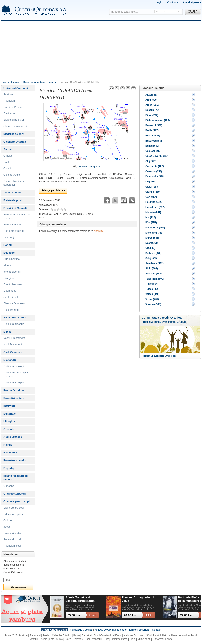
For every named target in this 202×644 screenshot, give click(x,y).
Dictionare (10, 360)
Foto (52, 639)
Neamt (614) (152, 243)
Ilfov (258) (151, 223)
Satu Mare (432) (154, 263)
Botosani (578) (154, 125)
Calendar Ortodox (15, 142)
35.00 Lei (74, 615)
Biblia (7, 332)
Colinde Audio (12, 175)
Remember (10, 452)
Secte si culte (11, 297)
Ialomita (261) (153, 212)
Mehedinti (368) (154, 233)
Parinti (8, 245)
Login (159, 2)
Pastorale (9, 113)
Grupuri (181, 322)
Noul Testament (13, 344)
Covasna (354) (154, 171)
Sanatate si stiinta (15, 318)
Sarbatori (9, 149)
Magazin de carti (14, 134)
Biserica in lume (13, 224)
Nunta (59, 639)
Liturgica (8, 278)
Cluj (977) (151, 161)
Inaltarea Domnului (134, 635)
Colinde (8, 168)
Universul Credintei (16, 88)
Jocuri (7, 527)
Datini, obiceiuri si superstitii (14, 183)
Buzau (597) (152, 146)
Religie (8, 445)
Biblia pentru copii (14, 508)
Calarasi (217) (153, 151)
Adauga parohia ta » (53, 190)
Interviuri (9, 406)
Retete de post (13, 200)
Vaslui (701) (152, 299)
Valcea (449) (152, 294)
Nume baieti (144, 639)
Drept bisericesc (13, 284)
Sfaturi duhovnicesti (15, 126)
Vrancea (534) (153, 304)
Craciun (8, 156)
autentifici (99, 231)
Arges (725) (152, 105)
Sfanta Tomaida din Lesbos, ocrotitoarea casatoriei (80, 599)
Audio (44, 639)
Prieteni (146, 322)
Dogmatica (10, 291)
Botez (68, 639)
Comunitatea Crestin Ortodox (162, 318)
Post (106, 639)
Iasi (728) (151, 217)
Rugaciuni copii (12, 546)
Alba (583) (151, 95)
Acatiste (8, 94)
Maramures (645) (155, 228)
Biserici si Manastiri (16, 208)
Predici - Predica (13, 107)
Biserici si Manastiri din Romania (40, 82)
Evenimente (169, 322)
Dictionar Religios (14, 383)
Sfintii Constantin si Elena (108, 635)
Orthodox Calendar (163, 639)
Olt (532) (150, 248)
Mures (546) (152, 238)
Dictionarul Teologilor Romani (16, 374)
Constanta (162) (155, 166)
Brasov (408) (153, 136)
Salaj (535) (151, 258)
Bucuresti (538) (154, 141)
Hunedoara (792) (155, 207)
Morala (8, 265)
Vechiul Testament (14, 338)
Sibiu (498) (152, 269)
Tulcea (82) (152, 289)
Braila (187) (152, 130)
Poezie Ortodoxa (14, 390)
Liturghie (9, 421)
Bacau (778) (152, 110)
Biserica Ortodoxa (14, 303)
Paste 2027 (11, 635)
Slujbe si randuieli (14, 120)
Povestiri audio (12, 533)
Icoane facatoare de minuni (16, 478)
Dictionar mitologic (14, 366)
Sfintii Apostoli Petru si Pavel (162, 635)
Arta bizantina (12, 259)
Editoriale (10, 414)
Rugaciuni (9, 101)
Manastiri (97, 639)
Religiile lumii (11, 310)
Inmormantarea (119, 639)
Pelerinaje (9, 237)
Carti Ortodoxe (13, 352)
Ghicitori (8, 520)
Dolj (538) (151, 182)
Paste (7, 162)
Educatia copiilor (13, 514)
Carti (87, 639)
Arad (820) (151, 100)
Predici (46, 635)
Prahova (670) (153, 253)
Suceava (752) (153, 274)
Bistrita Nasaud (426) (157, 120)
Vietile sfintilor (13, 193)
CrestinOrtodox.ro (11, 82)
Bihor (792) (152, 115)
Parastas (78, 639)
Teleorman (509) (155, 279)
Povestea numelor (15, 460)
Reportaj (9, 468)
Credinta (9, 429)
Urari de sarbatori (15, 494)
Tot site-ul (160, 12)
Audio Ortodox (13, 437)
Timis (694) (152, 284)
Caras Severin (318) (157, 156)
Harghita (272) (153, 202)
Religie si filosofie (14, 324)
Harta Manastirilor (14, 231)
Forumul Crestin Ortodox (159, 356)
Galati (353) (152, 187)
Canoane (9, 486)
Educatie (9, 253)
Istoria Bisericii (12, 272)
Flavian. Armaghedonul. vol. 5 (138, 599)
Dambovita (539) (155, 176)
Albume (156, 322)
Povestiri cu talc (14, 398)
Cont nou (173, 2)
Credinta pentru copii (17, 501)
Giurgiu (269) (153, 192)
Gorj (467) (151, 197)
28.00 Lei (130, 615)
